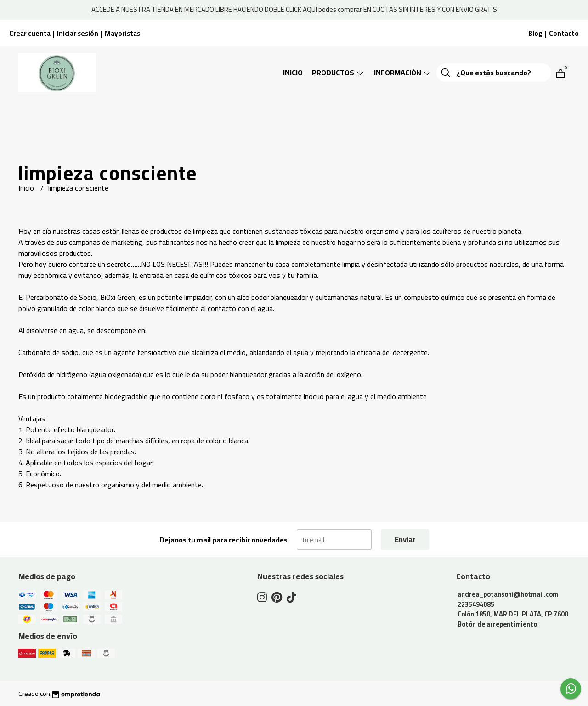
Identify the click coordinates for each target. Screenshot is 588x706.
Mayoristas (122, 33)
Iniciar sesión (78, 33)
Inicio (293, 73)
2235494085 (476, 604)
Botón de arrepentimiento (497, 624)
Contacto (564, 33)
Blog (535, 33)
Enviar (405, 539)
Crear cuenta (30, 33)
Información (403, 73)
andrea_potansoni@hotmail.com (508, 594)
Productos (338, 73)
